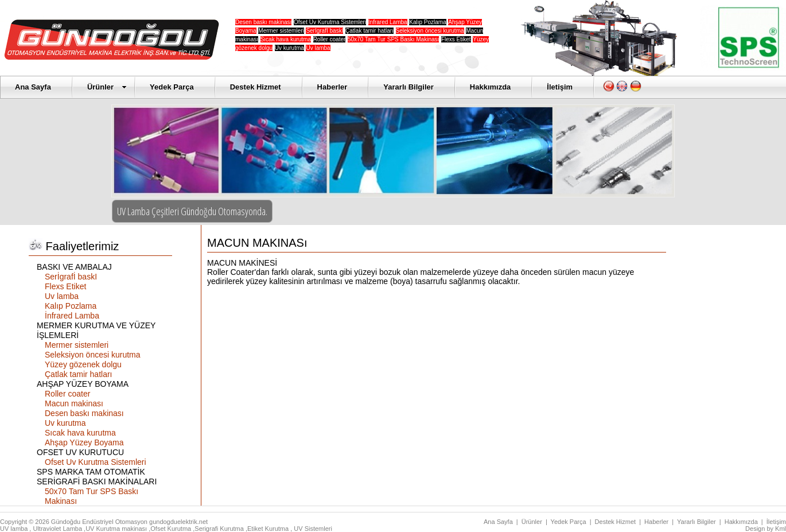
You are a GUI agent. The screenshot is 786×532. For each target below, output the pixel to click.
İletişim (560, 87)
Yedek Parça (172, 87)
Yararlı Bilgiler (408, 87)
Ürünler (107, 87)
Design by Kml (766, 529)
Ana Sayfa (33, 87)
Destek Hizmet (256, 87)
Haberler (332, 87)
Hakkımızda (491, 87)
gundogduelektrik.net (178, 522)
